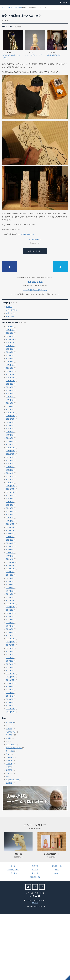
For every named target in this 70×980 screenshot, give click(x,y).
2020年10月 (10, 530)
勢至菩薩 (9, 773)
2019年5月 (10, 585)
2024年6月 (10, 393)
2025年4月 (10, 362)
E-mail (35, 903)
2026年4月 (10, 327)
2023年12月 (10, 413)
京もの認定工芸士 (12, 780)
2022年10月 (10, 454)
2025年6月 (10, 355)
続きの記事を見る (35, 239)
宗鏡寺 (8, 767)
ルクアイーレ (11, 745)
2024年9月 (10, 384)
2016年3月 (10, 699)
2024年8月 (10, 387)
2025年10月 (10, 343)
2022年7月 (10, 464)
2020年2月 (10, 556)
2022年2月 (10, 479)
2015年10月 (10, 712)
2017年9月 (10, 648)
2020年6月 (10, 543)
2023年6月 (10, 432)
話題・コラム (11, 313)
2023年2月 (10, 441)
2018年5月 (10, 623)
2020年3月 (10, 553)
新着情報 (11, 7)
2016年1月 (10, 706)
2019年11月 (10, 565)
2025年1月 (10, 371)
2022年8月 (10, 460)
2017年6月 (10, 658)
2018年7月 (10, 616)
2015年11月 (10, 709)
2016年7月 (10, 690)
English (64, 3)
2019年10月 (10, 569)
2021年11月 (10, 489)
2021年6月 (10, 505)
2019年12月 (10, 562)
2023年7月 (10, 429)
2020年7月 (10, 540)
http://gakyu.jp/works (26, 234)
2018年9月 (10, 610)
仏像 (8, 754)
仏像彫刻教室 (11, 732)
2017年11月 (10, 642)
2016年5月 (10, 693)
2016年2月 (10, 702)
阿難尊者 (9, 761)
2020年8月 (10, 537)
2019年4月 (10, 588)
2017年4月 (10, 664)
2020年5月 (10, 546)
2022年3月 (10, 476)
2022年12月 (10, 448)
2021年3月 (10, 514)
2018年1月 (10, 635)
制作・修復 (18, 7)
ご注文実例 (13, 873)
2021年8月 (10, 499)
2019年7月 (10, 578)
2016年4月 (10, 696)
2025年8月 (10, 349)
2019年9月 (10, 572)
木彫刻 (8, 738)
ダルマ (8, 725)
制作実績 (35, 870)
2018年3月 (10, 629)
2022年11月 (10, 451)
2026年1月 (10, 336)
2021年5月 (10, 508)
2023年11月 (10, 416)
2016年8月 (10, 686)
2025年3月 (10, 365)
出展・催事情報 (12, 310)
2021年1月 (10, 521)
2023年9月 (10, 422)
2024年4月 (10, 400)
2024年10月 (10, 381)
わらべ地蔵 (10, 751)
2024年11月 (10, 378)
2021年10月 (10, 492)
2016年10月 (10, 680)
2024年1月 (10, 409)
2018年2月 (10, 632)
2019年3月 (10, 591)
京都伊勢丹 (10, 722)
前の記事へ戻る (35, 243)
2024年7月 (10, 390)
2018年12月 (10, 600)
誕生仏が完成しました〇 (33, 55)
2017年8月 (10, 651)
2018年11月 (10, 604)
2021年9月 (10, 495)
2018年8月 (10, 613)
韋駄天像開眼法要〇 (54, 55)
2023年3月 (10, 438)
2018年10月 (10, 607)
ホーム (4, 7)
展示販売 (9, 729)
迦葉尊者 (9, 764)
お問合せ (57, 873)
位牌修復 (9, 783)
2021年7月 (10, 502)
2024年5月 (10, 397)
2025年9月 (10, 346)
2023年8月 (10, 425)
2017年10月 (10, 645)
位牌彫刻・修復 (13, 870)
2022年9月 (10, 457)
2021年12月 (10, 486)
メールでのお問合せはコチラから (35, 290)
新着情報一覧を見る (35, 251)
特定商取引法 (35, 877)
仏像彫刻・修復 (57, 866)
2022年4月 (10, 473)
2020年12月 (10, 524)
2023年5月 (10, 435)
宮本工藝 (9, 735)
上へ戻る (68, 978)
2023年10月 (10, 419)
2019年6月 (10, 581)
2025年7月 (10, 352)
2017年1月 (10, 670)
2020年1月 (10, 559)
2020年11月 (10, 527)
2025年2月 (10, 368)
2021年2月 (10, 518)
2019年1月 (10, 597)
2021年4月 (10, 511)
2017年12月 (10, 639)
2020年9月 (10, 534)
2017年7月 (10, 655)
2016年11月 (10, 677)
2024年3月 (10, 403)
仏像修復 (9, 757)
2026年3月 (10, 330)
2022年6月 (10, 467)
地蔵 (8, 741)
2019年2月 (10, 594)
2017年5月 (10, 661)
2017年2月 (10, 667)
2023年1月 (10, 444)
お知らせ (9, 307)
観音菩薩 (9, 770)
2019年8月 (10, 575)
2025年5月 (10, 358)
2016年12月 (10, 674)
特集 (57, 870)
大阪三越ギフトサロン (14, 748)
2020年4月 (10, 549)
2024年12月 (10, 374)
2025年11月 (10, 339)
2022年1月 (10, 483)
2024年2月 (10, 406)
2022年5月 (10, 470)
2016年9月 (10, 683)
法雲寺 (8, 776)
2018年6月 (10, 620)
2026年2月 (10, 333)
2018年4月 (10, 626)
